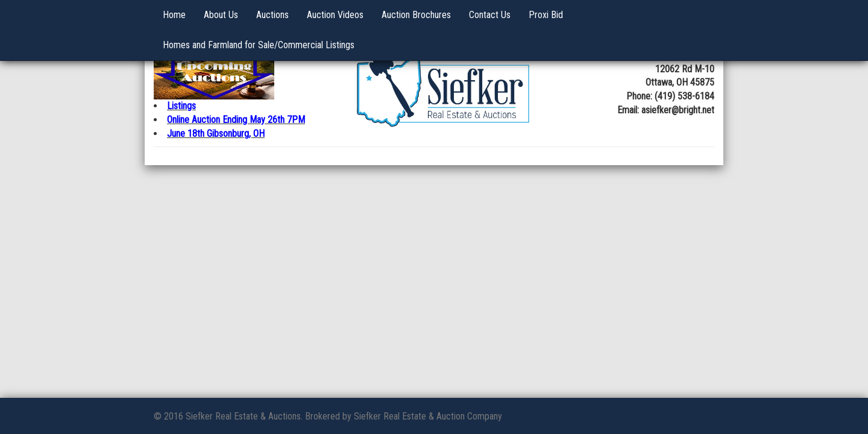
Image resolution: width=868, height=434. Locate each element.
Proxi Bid (546, 15)
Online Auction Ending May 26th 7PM (236, 120)
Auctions (272, 15)
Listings (181, 106)
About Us (221, 15)
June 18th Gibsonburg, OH (216, 134)
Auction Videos (335, 15)
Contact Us (490, 15)
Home (174, 15)
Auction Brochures (416, 15)
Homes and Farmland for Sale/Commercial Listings (259, 45)
